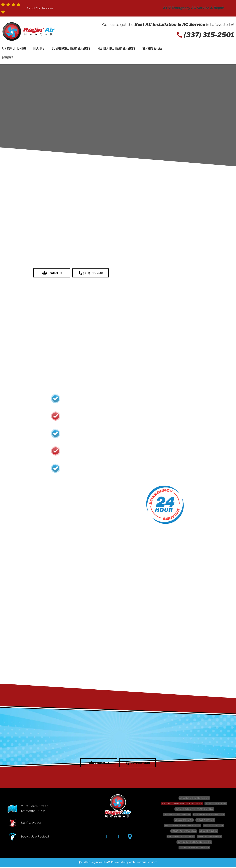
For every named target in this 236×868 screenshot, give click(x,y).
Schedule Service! (212, 54)
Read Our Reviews (40, 8)
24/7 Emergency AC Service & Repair (194, 8)
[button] (52, 273)
